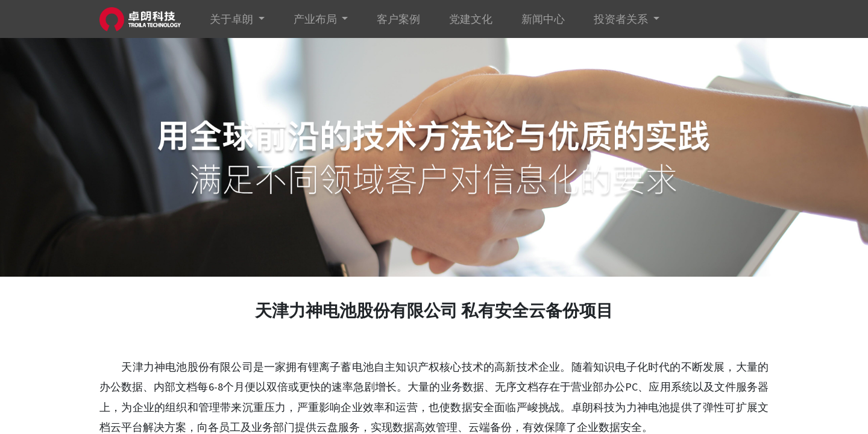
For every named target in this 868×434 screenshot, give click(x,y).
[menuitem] (398, 19)
